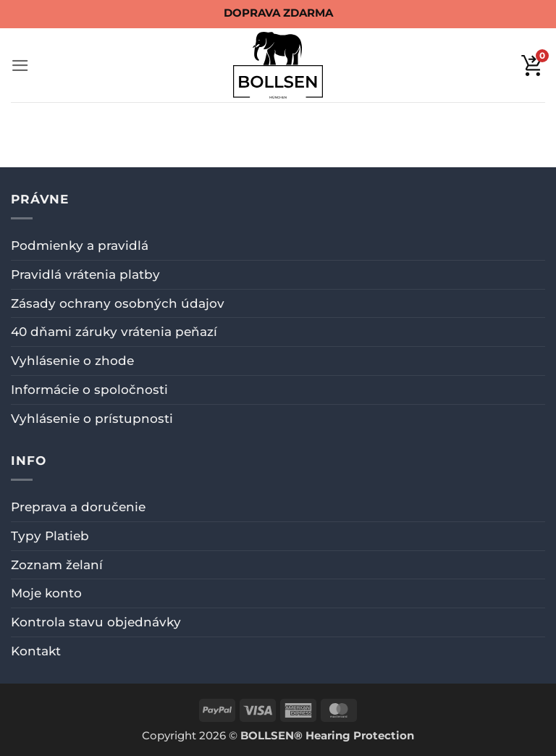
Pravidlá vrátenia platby (85, 274)
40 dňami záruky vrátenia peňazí (114, 332)
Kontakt (36, 651)
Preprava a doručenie (78, 507)
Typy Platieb (50, 536)
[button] (20, 66)
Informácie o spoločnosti (89, 390)
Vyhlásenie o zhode (72, 361)
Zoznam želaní (57, 565)
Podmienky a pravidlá (80, 245)
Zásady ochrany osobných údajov (118, 303)
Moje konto (46, 593)
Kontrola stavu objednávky (96, 622)
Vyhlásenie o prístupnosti (92, 419)
